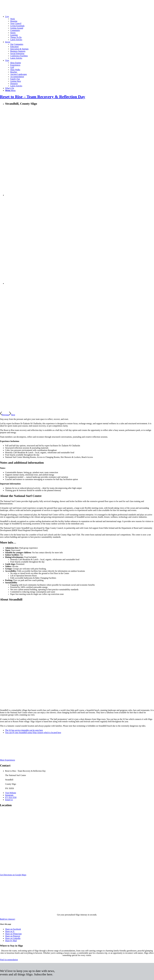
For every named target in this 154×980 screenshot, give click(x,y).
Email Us (9, 800)
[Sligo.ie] (19, 12)
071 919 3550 (11, 797)
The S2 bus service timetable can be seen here (24, 730)
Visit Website (11, 793)
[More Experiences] (8, 760)
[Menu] (10, 90)
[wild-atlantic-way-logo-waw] (32, 758)
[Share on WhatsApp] (13, 934)
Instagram (9, 795)
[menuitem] (80, 28)
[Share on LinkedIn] (13, 938)
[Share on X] (10, 931)
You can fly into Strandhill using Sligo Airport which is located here (33, 733)
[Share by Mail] (11, 941)
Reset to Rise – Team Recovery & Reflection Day (43, 97)
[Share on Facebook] (13, 929)
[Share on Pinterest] (13, 936)
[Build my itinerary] (8, 919)
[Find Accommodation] (9, 960)
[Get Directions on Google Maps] (13, 875)
